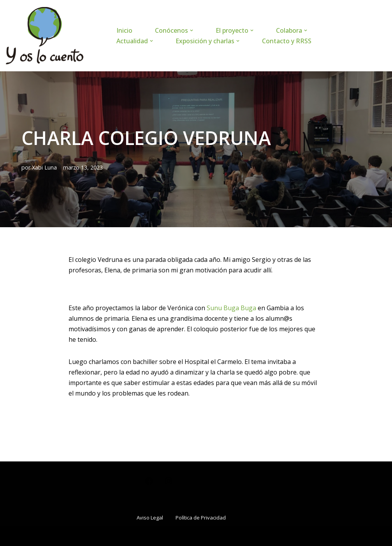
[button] (192, 30)
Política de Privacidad (201, 518)
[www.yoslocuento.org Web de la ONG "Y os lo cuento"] (45, 36)
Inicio (124, 30)
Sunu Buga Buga (231, 308)
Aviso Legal (150, 518)
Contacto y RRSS (287, 41)
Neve (13, 536)
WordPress (99, 536)
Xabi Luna (44, 167)
